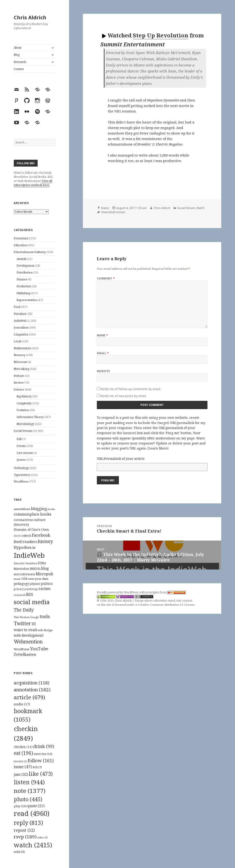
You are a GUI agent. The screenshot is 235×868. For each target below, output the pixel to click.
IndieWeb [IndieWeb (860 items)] (29, 555)
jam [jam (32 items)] (21, 774)
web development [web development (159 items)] (29, 635)
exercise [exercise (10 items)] (43, 754)
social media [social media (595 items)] (32, 602)
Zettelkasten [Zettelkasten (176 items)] (25, 654)
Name (102, 335)
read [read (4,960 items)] (32, 813)
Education (20, 245)
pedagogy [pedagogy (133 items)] (21, 584)
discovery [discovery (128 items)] (21, 524)
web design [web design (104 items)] (45, 630)
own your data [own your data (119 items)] (38, 579)
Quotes (21, 460)
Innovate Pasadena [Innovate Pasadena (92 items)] (25, 563)
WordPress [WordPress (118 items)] (22, 649)
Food (17, 307)
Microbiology (25, 424)
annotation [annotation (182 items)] (32, 689)
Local (17, 341)
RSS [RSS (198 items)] (30, 594)
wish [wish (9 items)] (19, 852)
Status (105, 208)
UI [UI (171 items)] (34, 624)
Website (104, 371)
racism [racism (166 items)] (45, 589)
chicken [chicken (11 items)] (23, 747)
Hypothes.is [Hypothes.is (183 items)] (25, 547)
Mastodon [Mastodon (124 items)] (21, 569)
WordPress (21, 481)
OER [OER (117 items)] (24, 579)
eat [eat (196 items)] (23, 753)
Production (24, 286)
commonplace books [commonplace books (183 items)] (33, 514)
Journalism (21, 328)
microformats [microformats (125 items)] (24, 574)
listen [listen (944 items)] (29, 782)
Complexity (24, 403)
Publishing (23, 293)
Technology (21, 468)
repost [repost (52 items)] (24, 830)
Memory (20, 355)
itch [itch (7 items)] (37, 767)
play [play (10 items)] (20, 806)
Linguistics (21, 334)
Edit (19, 439)
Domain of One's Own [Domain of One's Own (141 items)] (31, 529)
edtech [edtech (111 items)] (27, 536)
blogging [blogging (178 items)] (39, 509)
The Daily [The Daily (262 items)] (24, 610)
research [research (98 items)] (20, 595)
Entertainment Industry (30, 252)
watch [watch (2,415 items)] (33, 845)
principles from (166, 592)
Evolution (23, 410)
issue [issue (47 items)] (23, 767)
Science (19, 389)
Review (19, 383)
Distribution (25, 272)
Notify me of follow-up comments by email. (131, 389)
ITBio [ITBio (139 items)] (42, 563)
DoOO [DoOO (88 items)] (18, 536)
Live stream (25, 453)
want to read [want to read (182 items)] (25, 630)
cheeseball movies (113, 212)
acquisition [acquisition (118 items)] (32, 683)
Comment (106, 278)
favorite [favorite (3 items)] (20, 761)
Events (21, 446)
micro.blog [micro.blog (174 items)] (39, 568)
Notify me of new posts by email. (124, 396)
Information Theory (30, 417)
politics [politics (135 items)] (47, 584)
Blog (17, 55)
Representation (27, 300)
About (18, 48)
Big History (24, 396)
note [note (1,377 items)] (30, 791)
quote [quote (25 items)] (36, 806)
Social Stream (23, 431)
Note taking (21, 369)
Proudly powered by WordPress (118, 592)
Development (25, 266)
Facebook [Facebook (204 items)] (41, 535)
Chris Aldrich (30, 17)
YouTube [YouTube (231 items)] (39, 649)
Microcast (20, 362)
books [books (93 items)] (51, 509)
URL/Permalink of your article (121, 459)
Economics (21, 238)
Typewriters (22, 475)
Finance (22, 279)
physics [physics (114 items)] (35, 584)
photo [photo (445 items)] (28, 799)
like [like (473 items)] (41, 774)
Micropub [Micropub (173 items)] (45, 574)
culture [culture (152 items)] (40, 520)
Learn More (158, 448)
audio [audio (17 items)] (22, 704)
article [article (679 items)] (29, 697)
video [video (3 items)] (42, 837)
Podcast (19, 376)
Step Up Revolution (161, 35)
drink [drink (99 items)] (44, 746)
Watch (200, 208)
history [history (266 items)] (45, 541)
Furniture (20, 314)
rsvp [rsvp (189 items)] (25, 837)
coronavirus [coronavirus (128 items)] (23, 520)
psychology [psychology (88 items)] (31, 589)
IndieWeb (20, 321)
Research (20, 62)
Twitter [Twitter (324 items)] (22, 623)
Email (103, 353)
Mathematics (22, 348)
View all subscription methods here (33, 183)
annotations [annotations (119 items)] (22, 509)
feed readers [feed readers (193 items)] (25, 542)
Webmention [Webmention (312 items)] (28, 642)
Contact (19, 69)
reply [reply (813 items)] (28, 823)
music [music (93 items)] (17, 579)
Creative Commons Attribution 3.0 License (166, 605)
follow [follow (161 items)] (41, 760)
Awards (22, 259)
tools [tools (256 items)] (45, 616)
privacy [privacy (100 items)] (19, 589)
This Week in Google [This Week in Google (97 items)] (26, 617)
